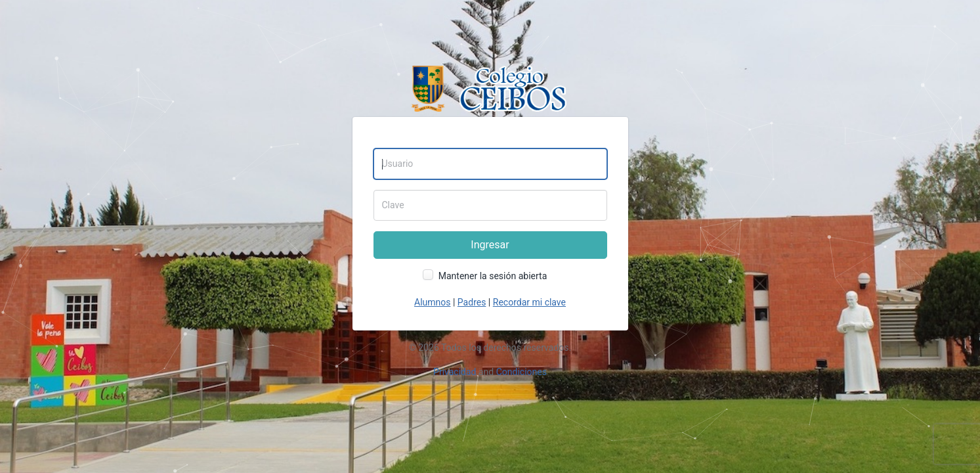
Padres (472, 302)
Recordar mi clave (529, 302)
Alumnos (432, 302)
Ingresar (490, 245)
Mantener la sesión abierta (493, 276)
